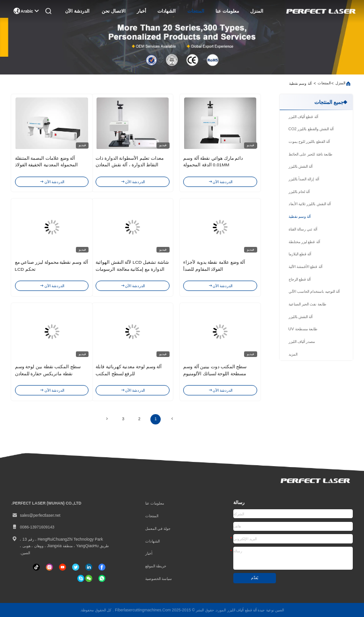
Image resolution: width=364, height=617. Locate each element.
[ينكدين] (89, 567)
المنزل (257, 11)
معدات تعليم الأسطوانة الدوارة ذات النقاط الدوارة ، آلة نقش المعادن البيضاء (130, 165)
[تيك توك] (63, 567)
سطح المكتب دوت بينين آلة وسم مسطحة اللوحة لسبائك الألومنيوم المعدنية (215, 373)
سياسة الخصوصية (159, 579)
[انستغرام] (49, 567)
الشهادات (167, 11)
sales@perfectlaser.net (36, 516)
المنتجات (196, 11)
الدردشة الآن (77, 11)
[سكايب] (81, 578)
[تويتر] (76, 567)
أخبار (141, 11)
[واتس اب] (102, 578)
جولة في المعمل (158, 528)
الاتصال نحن (114, 11)
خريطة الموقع (156, 566)
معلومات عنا (227, 11)
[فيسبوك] (102, 567)
